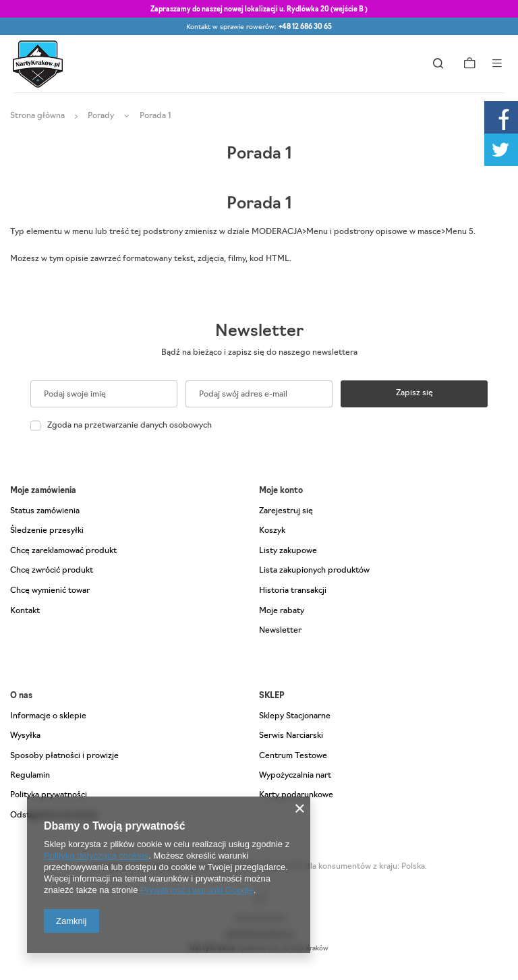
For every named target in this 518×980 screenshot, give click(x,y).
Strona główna (37, 116)
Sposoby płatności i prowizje (64, 756)
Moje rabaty (282, 611)
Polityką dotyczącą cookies (96, 856)
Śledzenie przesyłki (47, 531)
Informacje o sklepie (48, 716)
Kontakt (25, 611)
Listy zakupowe (288, 551)
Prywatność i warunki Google (197, 890)
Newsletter (259, 332)
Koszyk (272, 531)
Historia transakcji (293, 591)
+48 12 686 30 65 (305, 27)
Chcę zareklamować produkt (63, 551)
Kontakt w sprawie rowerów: (259, 27)
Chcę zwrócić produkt (52, 571)
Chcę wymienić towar (50, 591)
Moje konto (281, 491)
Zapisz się (414, 393)
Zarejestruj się (286, 511)
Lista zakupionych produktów (314, 571)
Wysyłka (25, 736)
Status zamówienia (45, 511)
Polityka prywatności (49, 795)
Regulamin (30, 776)
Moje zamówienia (43, 491)
